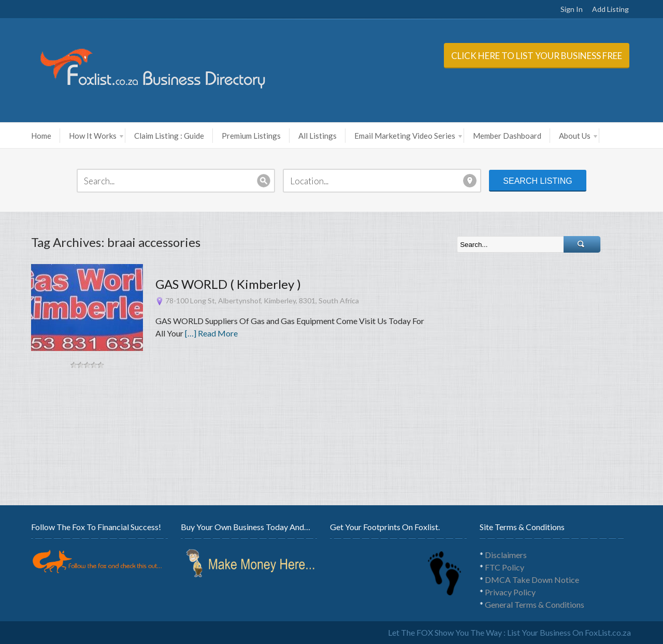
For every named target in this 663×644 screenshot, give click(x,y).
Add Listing (610, 9)
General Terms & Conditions (535, 604)
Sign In (572, 9)
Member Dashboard (507, 136)
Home (41, 136)
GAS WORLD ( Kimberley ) (228, 284)
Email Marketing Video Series (408, 136)
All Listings (318, 136)
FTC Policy (505, 567)
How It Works (96, 136)
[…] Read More (211, 333)
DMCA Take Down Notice (532, 580)
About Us (578, 136)
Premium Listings (251, 136)
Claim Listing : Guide (169, 136)
